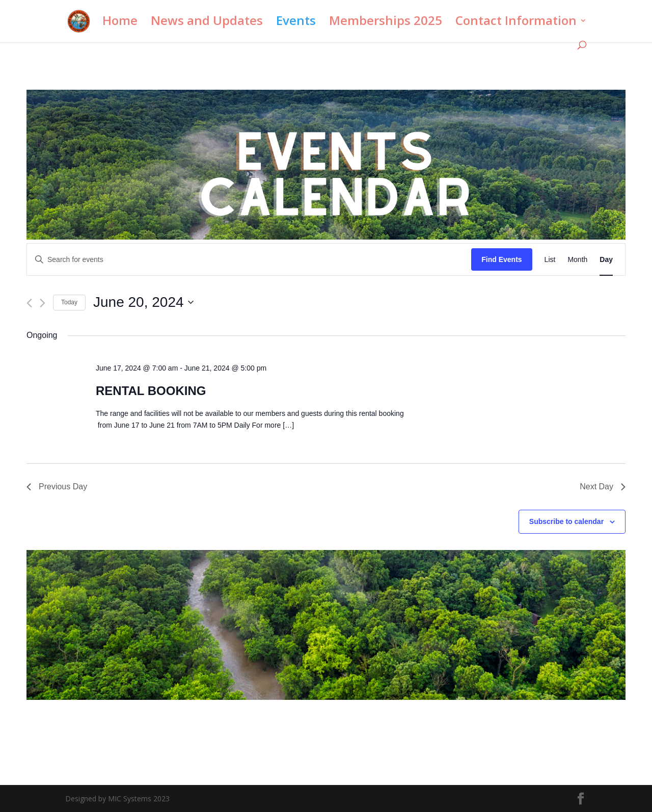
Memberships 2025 (386, 23)
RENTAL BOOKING (151, 391)
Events (296, 23)
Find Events (501, 259)
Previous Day (57, 487)
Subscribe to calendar (566, 521)
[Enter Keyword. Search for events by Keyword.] (249, 260)
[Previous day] (29, 303)
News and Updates (207, 23)
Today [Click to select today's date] (69, 302)
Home (120, 23)
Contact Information (516, 23)
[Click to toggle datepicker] (143, 302)
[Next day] (43, 303)
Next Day (603, 487)
